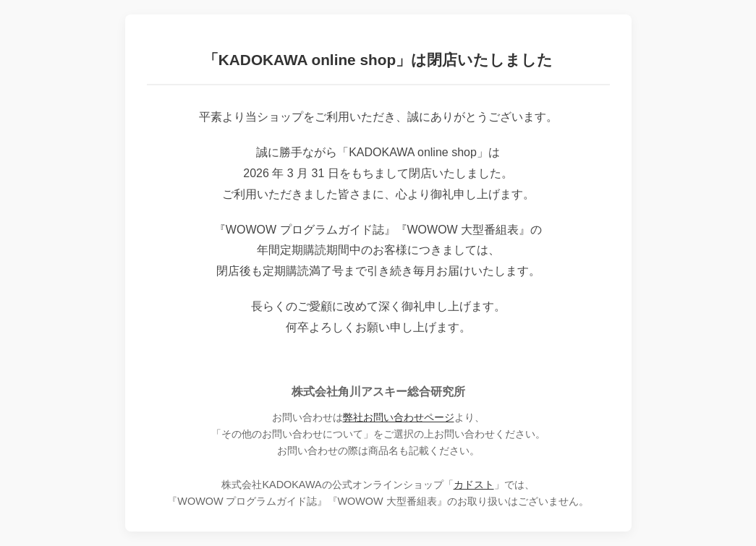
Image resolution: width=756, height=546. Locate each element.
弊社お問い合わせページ (399, 417)
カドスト (474, 485)
